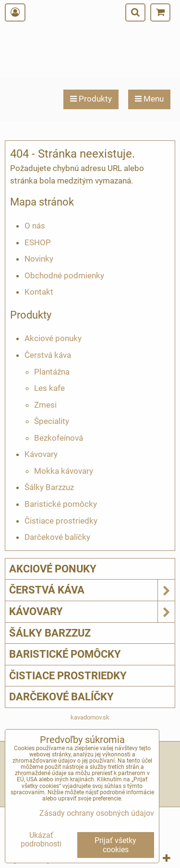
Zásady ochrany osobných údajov (97, 813)
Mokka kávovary (64, 471)
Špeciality (52, 421)
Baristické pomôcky (61, 504)
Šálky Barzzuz (49, 487)
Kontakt (39, 292)
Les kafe (49, 388)
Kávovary (41, 454)
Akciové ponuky (53, 338)
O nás (35, 226)
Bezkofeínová (59, 438)
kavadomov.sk (90, 717)
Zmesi (45, 405)
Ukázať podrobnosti (41, 840)
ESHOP (38, 242)
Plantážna (52, 372)
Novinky (39, 259)
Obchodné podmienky (64, 275)
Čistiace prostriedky (61, 521)
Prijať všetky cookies (115, 845)
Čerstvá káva (48, 355)
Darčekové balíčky (57, 537)
